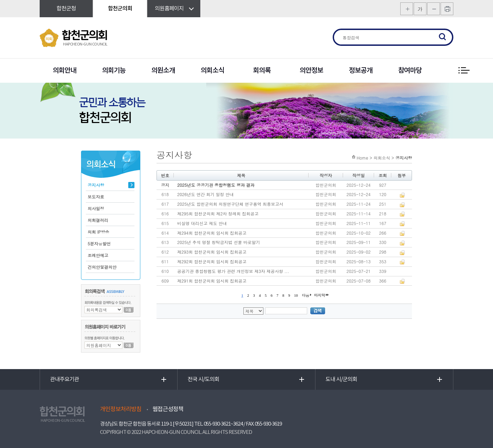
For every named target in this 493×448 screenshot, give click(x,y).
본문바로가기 (0, 0)
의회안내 (64, 71)
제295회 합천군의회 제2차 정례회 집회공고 (218, 213)
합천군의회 (120, 9)
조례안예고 (98, 255)
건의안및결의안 (102, 267)
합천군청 (66, 9)
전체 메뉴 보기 (464, 71)
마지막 (320, 295)
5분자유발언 (99, 243)
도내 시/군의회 (341, 379)
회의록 (262, 71)
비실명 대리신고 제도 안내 (202, 223)
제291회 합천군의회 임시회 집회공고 (212, 281)
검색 (443, 37)
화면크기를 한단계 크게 (407, 9)
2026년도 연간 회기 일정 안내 (205, 194)
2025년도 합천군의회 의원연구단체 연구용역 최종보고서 (230, 204)
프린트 (447, 9)
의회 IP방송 (98, 232)
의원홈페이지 (169, 9)
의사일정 (96, 208)
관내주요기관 (64, 379)
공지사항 (96, 185)
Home (362, 158)
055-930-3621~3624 (223, 424)
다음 (305, 295)
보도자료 (96, 197)
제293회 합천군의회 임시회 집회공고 (212, 252)
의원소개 (163, 71)
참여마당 (410, 71)
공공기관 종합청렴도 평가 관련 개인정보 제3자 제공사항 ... (233, 271)
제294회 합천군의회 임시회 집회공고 (212, 233)
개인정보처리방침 (121, 409)
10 (296, 295)
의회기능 (114, 71)
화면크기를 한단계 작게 (434, 9)
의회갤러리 (98, 220)
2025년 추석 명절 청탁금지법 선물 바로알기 (219, 242)
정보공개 (361, 71)
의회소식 (212, 71)
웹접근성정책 (168, 409)
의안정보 (311, 71)
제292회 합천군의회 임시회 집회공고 (212, 261)
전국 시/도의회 (203, 379)
